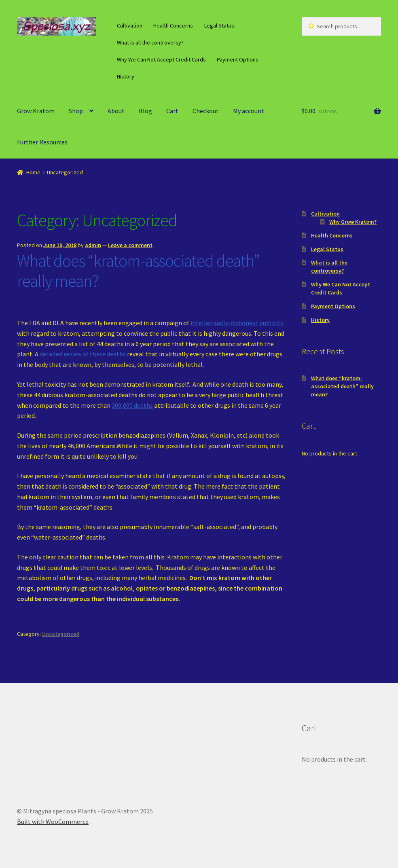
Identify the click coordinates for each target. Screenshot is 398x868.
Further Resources (42, 142)
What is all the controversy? (150, 42)
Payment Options (238, 59)
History (126, 76)
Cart (172, 111)
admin (93, 245)
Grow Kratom (36, 111)
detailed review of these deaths (83, 354)
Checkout (206, 111)
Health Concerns (173, 25)
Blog (145, 111)
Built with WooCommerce (53, 821)
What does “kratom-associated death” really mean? (138, 271)
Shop (76, 111)
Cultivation (130, 25)
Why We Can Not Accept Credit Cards (161, 59)
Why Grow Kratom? (353, 222)
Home (33, 172)
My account (249, 111)
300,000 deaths (132, 405)
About (116, 111)
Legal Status (219, 25)
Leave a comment (130, 245)
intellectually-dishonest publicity (237, 323)
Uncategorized (61, 634)
